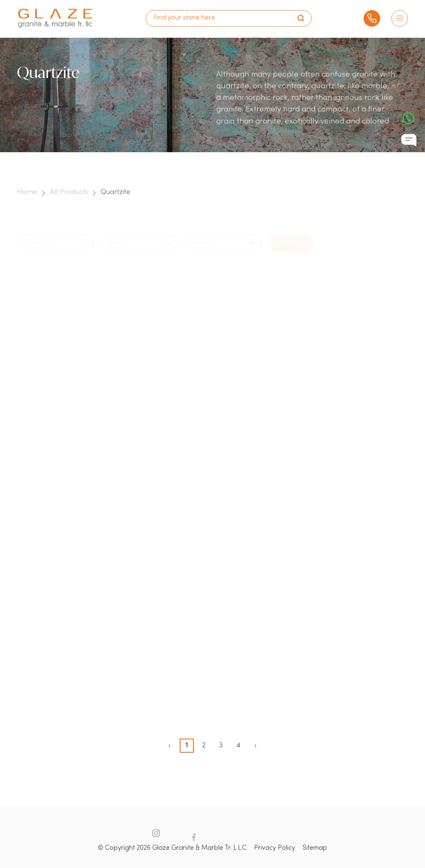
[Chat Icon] (409, 141)
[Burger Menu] (400, 15)
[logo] (55, 15)
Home (27, 198)
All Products (69, 198)
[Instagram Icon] (156, 839)
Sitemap (315, 848)
